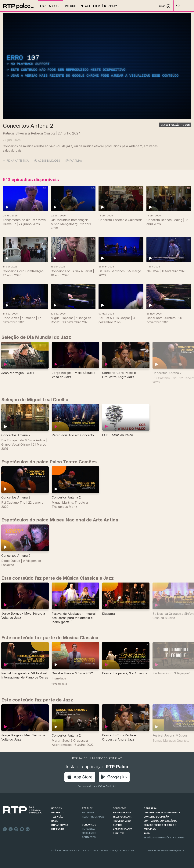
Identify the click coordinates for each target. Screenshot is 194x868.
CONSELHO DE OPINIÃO (156, 817)
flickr (28, 829)
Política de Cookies (88, 850)
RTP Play (111, 6)
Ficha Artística (16, 161)
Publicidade (129, 850)
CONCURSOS (89, 825)
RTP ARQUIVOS (60, 825)
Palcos (71, 6)
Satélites (119, 833)
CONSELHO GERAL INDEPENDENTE (162, 813)
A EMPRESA (150, 808)
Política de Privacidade (63, 850)
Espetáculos (50, 6)
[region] (97, 66)
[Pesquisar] (178, 6)
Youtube (22, 829)
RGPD (147, 833)
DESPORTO (57, 813)
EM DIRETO (88, 813)
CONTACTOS (120, 808)
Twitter (11, 829)
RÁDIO (55, 821)
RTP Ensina (58, 829)
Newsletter (90, 6)
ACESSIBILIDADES (47, 161)
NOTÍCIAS (57, 808)
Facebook (5, 829)
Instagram (16, 829)
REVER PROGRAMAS (93, 817)
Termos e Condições (110, 850)
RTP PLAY (87, 808)
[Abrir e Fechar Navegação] (188, 6)
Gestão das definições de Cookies (164, 838)
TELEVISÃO (57, 817)
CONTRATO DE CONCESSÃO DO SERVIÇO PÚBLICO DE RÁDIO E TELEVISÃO (161, 825)
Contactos (89, 837)
